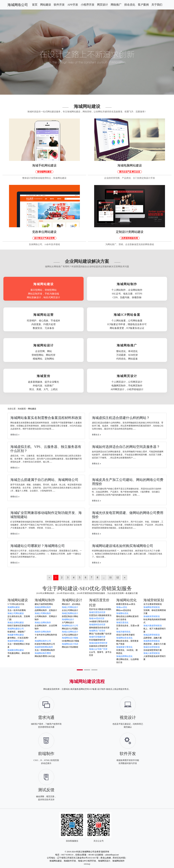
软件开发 (59, 5)
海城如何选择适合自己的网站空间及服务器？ (126, 447)
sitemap (87, 864)
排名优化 (130, 5)
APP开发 (73, 5)
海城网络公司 (18, 5)
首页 (35, 5)
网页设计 (102, 5)
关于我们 (157, 5)
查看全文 (15, 435)
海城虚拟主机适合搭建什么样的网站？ (121, 418)
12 (118, 578)
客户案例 (143, 5)
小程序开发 (88, 5)
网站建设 (46, 5)
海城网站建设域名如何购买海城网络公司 (123, 546)
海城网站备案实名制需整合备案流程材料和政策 (46, 418)
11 (111, 578)
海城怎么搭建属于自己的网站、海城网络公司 (44, 480)
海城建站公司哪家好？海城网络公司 (38, 546)
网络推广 (116, 5)
